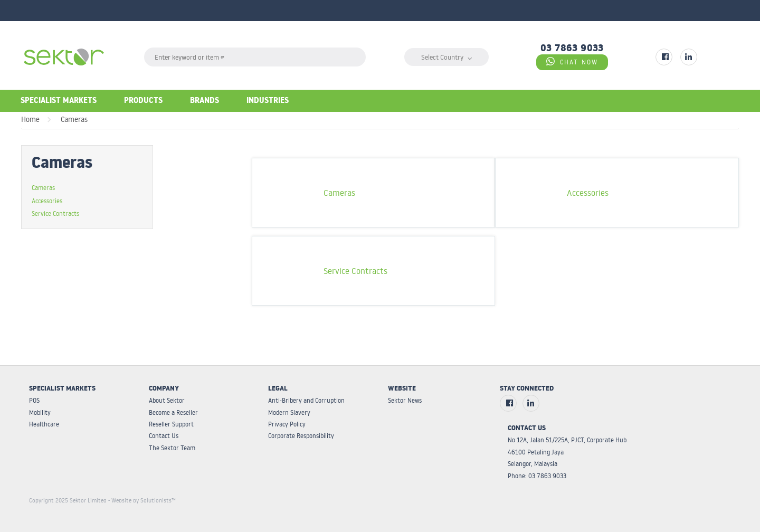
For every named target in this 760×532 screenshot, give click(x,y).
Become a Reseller (173, 412)
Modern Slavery (289, 412)
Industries (268, 102)
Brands (205, 102)
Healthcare (44, 424)
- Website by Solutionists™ (142, 500)
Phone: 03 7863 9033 (537, 476)
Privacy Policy (287, 424)
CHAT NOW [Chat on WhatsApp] (572, 61)
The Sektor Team (172, 448)
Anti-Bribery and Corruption (306, 400)
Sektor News (405, 400)
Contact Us (164, 436)
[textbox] (255, 57)
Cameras (74, 119)
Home (30, 119)
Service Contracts (55, 213)
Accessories (47, 201)
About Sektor (167, 400)
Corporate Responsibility (301, 436)
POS (34, 400)
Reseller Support (171, 424)
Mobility (40, 412)
